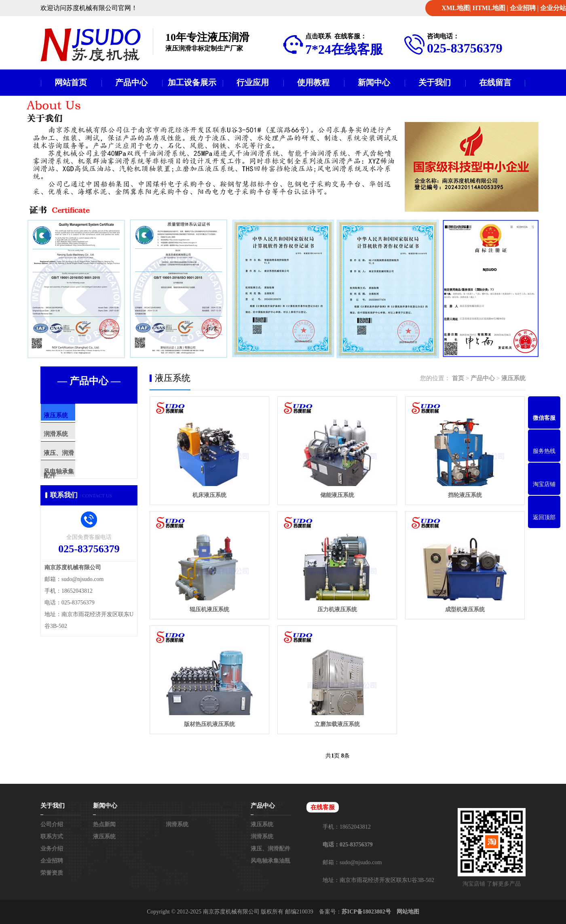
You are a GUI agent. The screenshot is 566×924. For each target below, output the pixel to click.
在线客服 (323, 807)
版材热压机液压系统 (209, 724)
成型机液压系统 (465, 609)
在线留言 (495, 82)
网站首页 (71, 82)
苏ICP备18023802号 (366, 912)
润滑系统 (72, 440)
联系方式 (52, 837)
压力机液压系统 (337, 609)
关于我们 (435, 82)
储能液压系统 (337, 495)
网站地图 (408, 912)
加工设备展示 (192, 82)
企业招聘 (523, 8)
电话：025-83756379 (348, 845)
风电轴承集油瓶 (81, 487)
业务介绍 (52, 849)
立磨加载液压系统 (337, 724)
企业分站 (553, 8)
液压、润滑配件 (81, 463)
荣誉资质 (52, 873)
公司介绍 (52, 824)
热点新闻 (104, 824)
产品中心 (131, 82)
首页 (458, 378)
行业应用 (253, 82)
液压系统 (72, 416)
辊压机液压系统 (209, 609)
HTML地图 (489, 8)
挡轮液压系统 (465, 495)
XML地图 (455, 8)
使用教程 (313, 82)
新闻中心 (374, 82)
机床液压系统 (209, 495)
